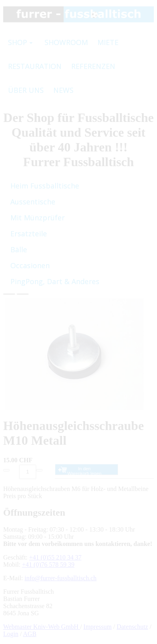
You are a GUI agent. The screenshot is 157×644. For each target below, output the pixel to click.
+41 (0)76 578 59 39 (48, 564)
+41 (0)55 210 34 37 (55, 557)
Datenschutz (132, 627)
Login (11, 634)
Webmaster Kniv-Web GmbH (42, 627)
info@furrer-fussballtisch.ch (61, 578)
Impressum (98, 627)
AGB (30, 634)
